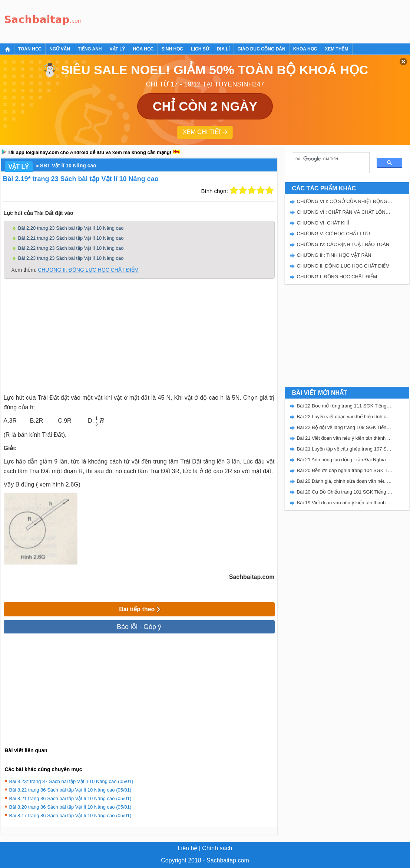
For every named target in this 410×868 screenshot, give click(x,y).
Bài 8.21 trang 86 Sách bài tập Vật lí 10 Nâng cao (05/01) (70, 798)
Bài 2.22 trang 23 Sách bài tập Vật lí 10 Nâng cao (71, 248)
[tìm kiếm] (328, 159)
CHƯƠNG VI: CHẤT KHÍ (323, 223)
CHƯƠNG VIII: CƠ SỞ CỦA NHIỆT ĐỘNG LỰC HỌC (345, 201)
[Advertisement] (221, 20)
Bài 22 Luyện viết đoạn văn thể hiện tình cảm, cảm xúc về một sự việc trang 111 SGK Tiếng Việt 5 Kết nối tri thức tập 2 (345, 417)
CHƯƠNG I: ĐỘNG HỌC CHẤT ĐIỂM (337, 277)
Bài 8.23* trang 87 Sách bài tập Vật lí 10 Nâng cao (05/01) (71, 781)
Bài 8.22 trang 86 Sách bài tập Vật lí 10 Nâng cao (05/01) (70, 790)
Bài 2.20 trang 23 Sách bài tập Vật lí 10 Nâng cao (71, 228)
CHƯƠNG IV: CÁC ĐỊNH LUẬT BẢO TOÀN (343, 244)
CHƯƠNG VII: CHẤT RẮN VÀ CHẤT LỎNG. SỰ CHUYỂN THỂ (345, 212)
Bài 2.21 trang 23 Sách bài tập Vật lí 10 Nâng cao (71, 238)
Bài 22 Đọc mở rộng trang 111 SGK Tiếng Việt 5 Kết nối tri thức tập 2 (345, 406)
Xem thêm (336, 49)
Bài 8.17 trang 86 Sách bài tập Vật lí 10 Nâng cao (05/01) (70, 815)
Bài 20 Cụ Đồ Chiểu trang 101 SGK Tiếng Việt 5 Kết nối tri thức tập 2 (345, 492)
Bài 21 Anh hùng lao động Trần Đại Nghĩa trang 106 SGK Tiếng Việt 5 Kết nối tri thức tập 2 (345, 460)
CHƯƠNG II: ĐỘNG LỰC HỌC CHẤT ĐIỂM (88, 270)
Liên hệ (188, 848)
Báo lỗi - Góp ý (139, 627)
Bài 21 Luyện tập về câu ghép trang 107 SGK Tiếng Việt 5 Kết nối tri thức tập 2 (345, 449)
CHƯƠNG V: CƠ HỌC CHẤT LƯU (333, 234)
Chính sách (217, 848)
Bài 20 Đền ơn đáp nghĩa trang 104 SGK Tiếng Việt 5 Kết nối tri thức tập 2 (345, 470)
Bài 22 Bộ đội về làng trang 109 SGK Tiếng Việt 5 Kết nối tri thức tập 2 (345, 427)
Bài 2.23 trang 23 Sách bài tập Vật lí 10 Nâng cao (71, 258)
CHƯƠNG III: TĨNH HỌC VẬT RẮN (334, 255)
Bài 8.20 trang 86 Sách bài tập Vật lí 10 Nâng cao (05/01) (70, 807)
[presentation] (99, 421)
